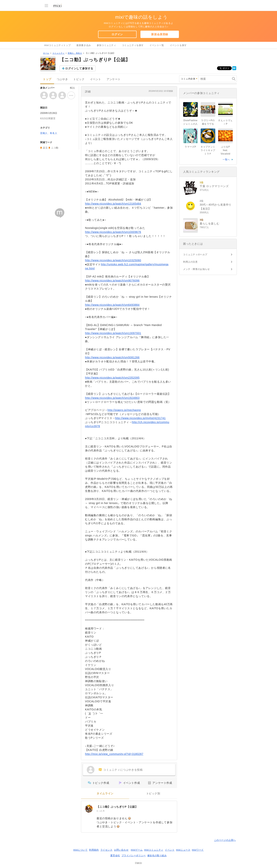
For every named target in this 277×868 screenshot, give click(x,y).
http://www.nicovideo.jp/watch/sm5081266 (112, 357)
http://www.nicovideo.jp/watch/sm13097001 (113, 333)
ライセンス (106, 850)
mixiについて (80, 850)
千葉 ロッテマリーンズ (214, 186)
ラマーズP (190, 147)
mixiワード (198, 850)
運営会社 (115, 855)
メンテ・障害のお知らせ (196, 269)
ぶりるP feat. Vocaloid (227, 150)
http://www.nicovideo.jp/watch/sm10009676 (113, 232)
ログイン (117, 34)
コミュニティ (58, 53)
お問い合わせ (121, 850)
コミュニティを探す (133, 45)
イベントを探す (178, 45)
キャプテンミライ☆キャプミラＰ (208, 150)
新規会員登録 (160, 34)
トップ (47, 79)
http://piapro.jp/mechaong (124, 410)
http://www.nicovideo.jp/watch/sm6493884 (112, 305)
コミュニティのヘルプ (195, 255)
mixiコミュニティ (154, 850)
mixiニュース (183, 850)
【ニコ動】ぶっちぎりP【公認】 (117, 807)
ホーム (46, 53)
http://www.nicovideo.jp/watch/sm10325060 (113, 260)
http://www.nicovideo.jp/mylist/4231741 (140, 418)
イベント (96, 79)
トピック (79, 79)
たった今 (101, 811)
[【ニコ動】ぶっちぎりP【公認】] (89, 809)
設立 (45, 148)
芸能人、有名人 (75, 53)
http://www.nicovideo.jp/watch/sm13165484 (113, 204)
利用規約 (94, 850)
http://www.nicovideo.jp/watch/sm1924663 (112, 398)
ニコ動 (55, 148)
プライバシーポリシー (134, 855)
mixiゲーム (137, 850)
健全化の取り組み (157, 855)
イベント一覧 (157, 45)
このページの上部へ (225, 840)
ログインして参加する (79, 68)
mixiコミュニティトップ (57, 45)
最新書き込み (84, 45)
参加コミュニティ (106, 45)
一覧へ (226, 160)
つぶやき (62, 79)
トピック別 (153, 794)
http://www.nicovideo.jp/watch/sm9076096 (112, 281)
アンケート (114, 79)
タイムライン (105, 794)
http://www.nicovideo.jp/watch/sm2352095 (112, 378)
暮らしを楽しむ (209, 224)
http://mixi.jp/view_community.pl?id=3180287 (114, 754)
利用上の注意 (190, 262)
